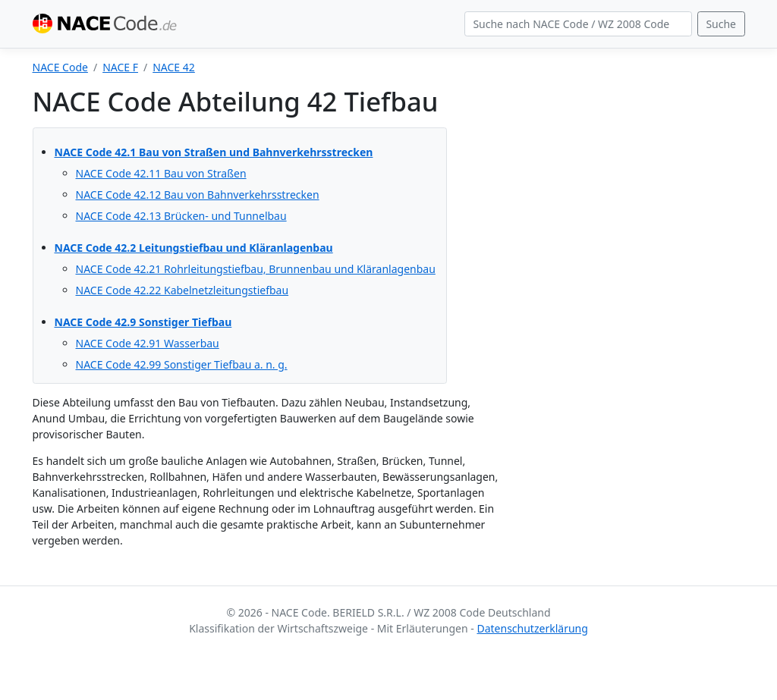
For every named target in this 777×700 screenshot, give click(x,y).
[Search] (578, 24)
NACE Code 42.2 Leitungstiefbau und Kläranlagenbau (194, 248)
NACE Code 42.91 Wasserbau (148, 343)
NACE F (120, 67)
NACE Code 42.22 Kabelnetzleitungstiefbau (182, 290)
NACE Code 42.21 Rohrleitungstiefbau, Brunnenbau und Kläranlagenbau (256, 269)
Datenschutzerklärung (532, 628)
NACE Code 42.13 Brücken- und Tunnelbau (181, 216)
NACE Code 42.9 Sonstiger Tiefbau (143, 322)
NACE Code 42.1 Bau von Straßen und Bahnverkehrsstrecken (214, 152)
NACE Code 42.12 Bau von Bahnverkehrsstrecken (198, 195)
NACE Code (60, 67)
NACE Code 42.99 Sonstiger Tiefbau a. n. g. (182, 364)
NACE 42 (174, 67)
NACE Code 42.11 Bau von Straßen (161, 173)
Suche (721, 24)
